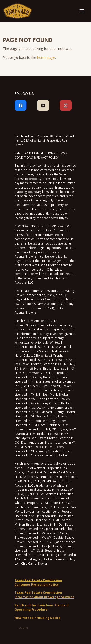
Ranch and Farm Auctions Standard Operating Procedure (42, 607)
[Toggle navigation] (82, 11)
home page (46, 58)
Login (23, 628)
